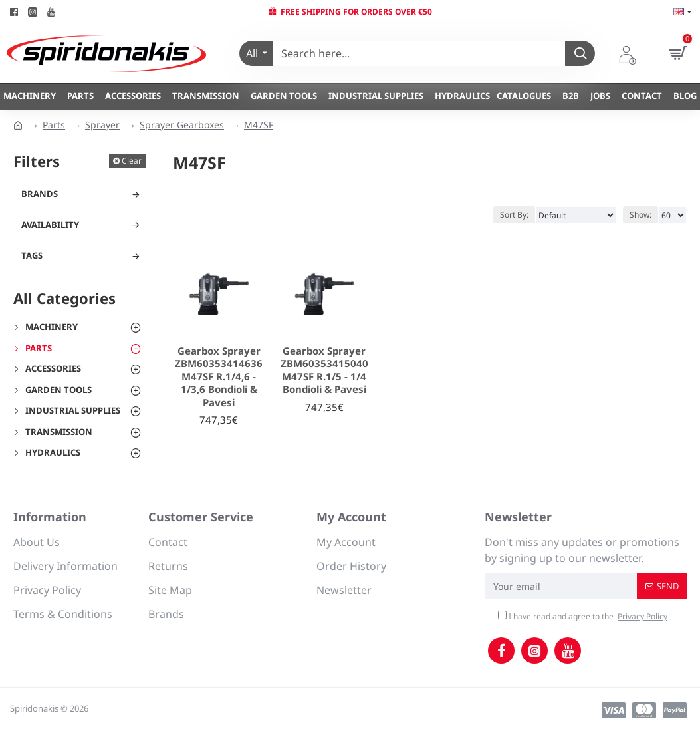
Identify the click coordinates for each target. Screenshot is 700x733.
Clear (132, 161)
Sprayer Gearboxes (182, 125)
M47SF (259, 125)
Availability (50, 225)
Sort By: (514, 215)
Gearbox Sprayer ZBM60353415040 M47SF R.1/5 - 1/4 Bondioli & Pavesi (324, 370)
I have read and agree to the (584, 617)
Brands (40, 194)
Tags (32, 255)
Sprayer (102, 125)
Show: (641, 215)
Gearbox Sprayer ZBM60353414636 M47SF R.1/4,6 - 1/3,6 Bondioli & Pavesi (219, 377)
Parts (54, 125)
